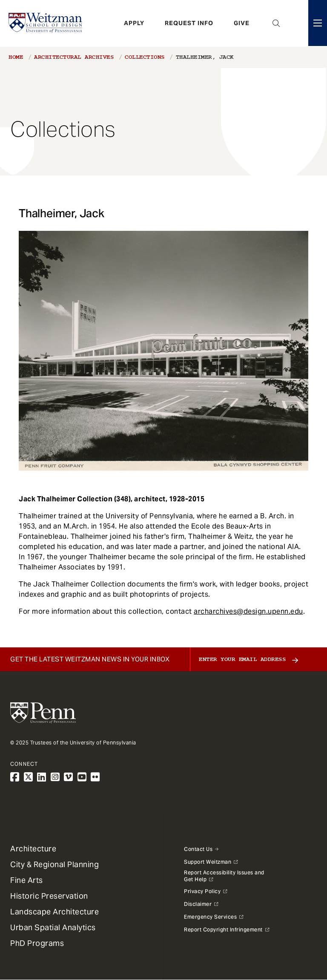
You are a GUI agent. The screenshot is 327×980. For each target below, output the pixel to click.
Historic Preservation (49, 896)
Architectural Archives (74, 57)
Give (242, 23)
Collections (145, 57)
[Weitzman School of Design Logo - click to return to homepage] (46, 23)
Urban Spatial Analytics (53, 927)
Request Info (189, 23)
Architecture (33, 849)
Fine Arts (27, 880)
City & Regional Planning (54, 864)
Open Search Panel (276, 23)
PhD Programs (37, 943)
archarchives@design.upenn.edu (248, 611)
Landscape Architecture (54, 912)
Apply (134, 23)
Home (16, 57)
